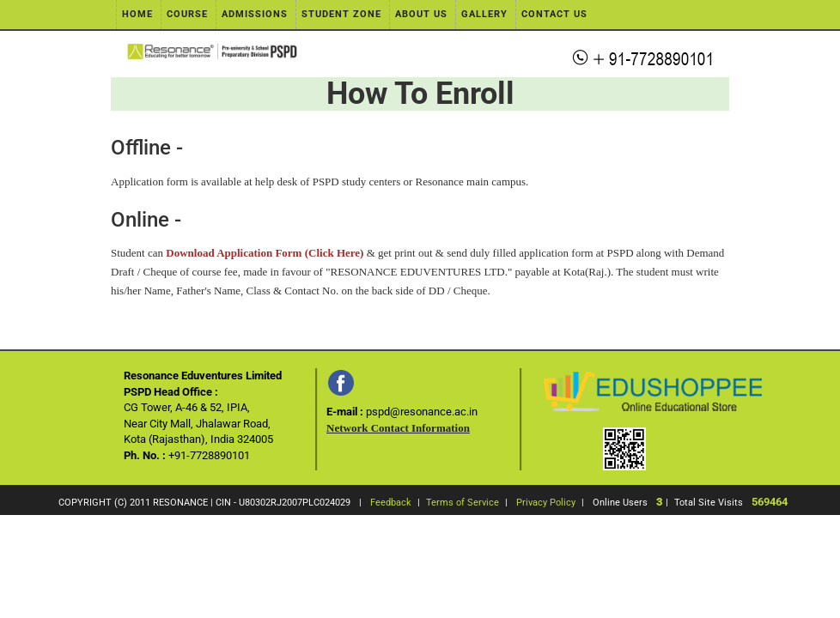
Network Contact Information (398, 428)
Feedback (391, 503)
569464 (770, 502)
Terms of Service (463, 503)
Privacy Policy (546, 503)
